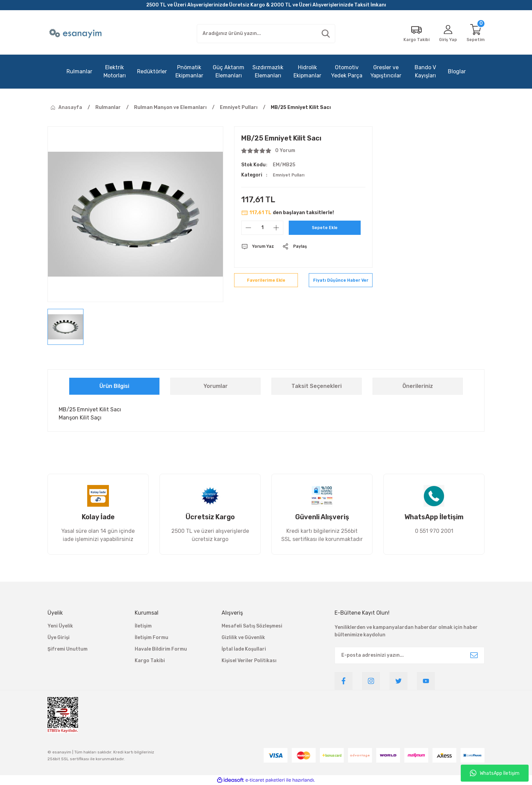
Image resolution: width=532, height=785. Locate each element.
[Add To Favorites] (266, 283)
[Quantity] (262, 228)
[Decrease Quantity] (248, 228)
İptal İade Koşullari (244, 649)
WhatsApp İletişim (495, 773)
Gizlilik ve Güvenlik (243, 638)
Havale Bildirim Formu (161, 649)
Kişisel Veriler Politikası (249, 661)
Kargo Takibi (150, 661)
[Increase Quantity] (276, 228)
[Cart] (475, 34)
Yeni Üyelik (60, 626)
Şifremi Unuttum (68, 649)
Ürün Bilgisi (114, 386)
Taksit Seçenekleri (317, 386)
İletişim (143, 626)
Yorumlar (216, 386)
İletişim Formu (151, 638)
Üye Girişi (59, 638)
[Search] (266, 34)
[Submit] (474, 655)
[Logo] (76, 34)
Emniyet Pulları (291, 175)
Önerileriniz (418, 386)
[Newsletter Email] (410, 655)
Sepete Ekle (325, 228)
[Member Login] (445, 34)
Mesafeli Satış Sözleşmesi (252, 626)
